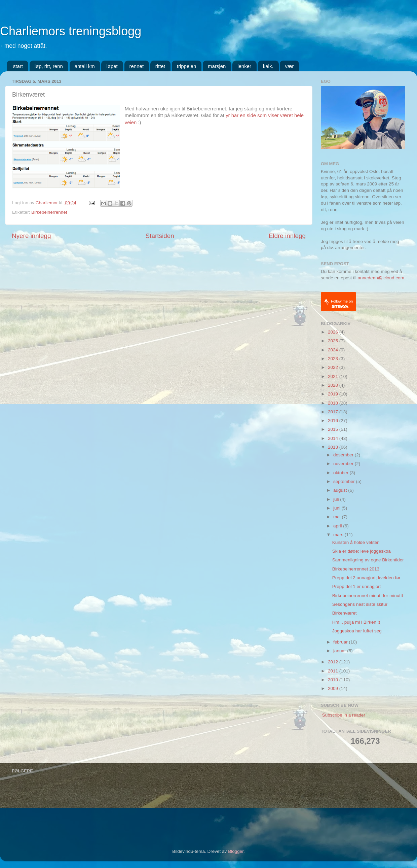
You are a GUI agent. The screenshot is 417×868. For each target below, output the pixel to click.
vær (289, 66)
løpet (112, 66)
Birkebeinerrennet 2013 (356, 569)
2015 (334, 429)
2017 (334, 412)
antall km (85, 66)
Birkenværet (345, 613)
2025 (334, 341)
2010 (334, 680)
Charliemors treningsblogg (71, 31)
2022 (334, 367)
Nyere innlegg (31, 236)
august (341, 490)
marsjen (217, 66)
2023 (334, 359)
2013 (334, 447)
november (344, 464)
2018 (334, 403)
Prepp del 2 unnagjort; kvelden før (366, 578)
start (18, 66)
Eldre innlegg (287, 236)
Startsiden (160, 236)
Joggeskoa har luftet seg (357, 631)
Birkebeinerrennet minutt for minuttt (368, 596)
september (345, 481)
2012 (334, 662)
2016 (334, 421)
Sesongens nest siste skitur (360, 604)
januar (340, 651)
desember (344, 455)
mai (338, 517)
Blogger (236, 851)
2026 (334, 332)
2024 (334, 350)
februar (341, 642)
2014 (334, 438)
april (338, 526)
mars (339, 535)
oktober (342, 473)
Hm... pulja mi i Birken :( (356, 622)
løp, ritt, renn (49, 66)
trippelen (187, 66)
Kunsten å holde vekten (356, 542)
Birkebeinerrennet (49, 212)
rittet (160, 66)
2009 (334, 688)
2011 (334, 671)
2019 (334, 394)
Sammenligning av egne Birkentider (368, 560)
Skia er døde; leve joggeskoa (362, 551)
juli (337, 499)
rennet (137, 66)
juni (337, 508)
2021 (334, 376)
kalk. (268, 66)
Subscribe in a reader (344, 715)
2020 (334, 385)
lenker (244, 66)
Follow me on (342, 304)
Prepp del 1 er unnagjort (357, 586)
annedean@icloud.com (381, 278)
